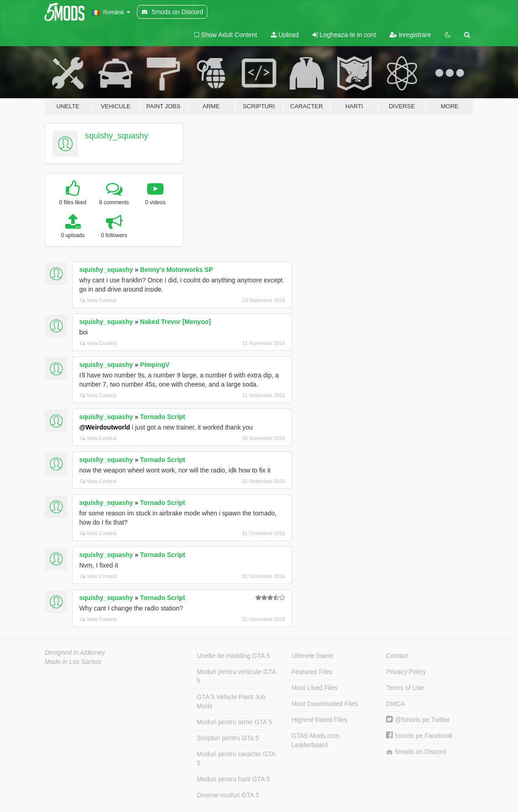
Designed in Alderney (75, 653)
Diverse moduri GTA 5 (228, 795)
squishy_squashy (116, 136)
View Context (98, 300)
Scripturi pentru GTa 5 (228, 738)
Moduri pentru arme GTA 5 (235, 722)
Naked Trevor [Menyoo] (176, 322)
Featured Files (312, 672)
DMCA (395, 704)
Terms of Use (405, 688)
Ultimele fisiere (312, 656)
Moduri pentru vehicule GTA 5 (236, 676)
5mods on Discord (416, 752)
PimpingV (155, 365)
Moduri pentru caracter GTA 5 (236, 759)
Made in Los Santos (73, 662)
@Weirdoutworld (105, 427)
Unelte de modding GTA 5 (233, 656)
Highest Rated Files (319, 720)
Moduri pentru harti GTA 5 (233, 779)
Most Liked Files (314, 688)
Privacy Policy (406, 672)
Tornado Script (163, 417)
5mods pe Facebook (419, 736)
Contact (397, 656)
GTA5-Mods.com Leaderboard (315, 740)
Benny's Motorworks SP (177, 270)
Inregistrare (410, 35)
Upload (285, 35)
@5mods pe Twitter (418, 720)
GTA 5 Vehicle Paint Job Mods (231, 701)
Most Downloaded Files (325, 704)
